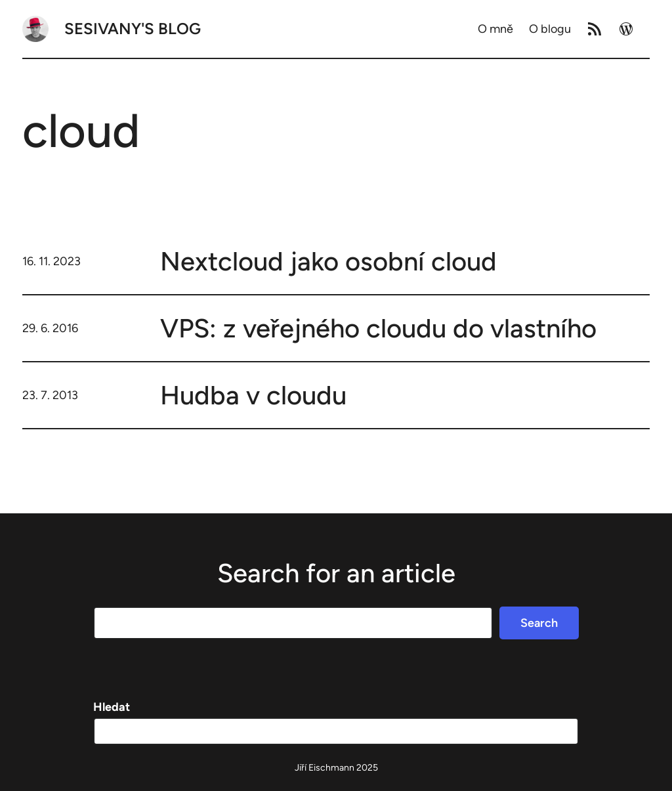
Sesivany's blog (133, 29)
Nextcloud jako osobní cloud (328, 261)
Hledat (112, 707)
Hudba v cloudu (253, 395)
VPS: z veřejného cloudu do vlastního (378, 328)
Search (539, 623)
